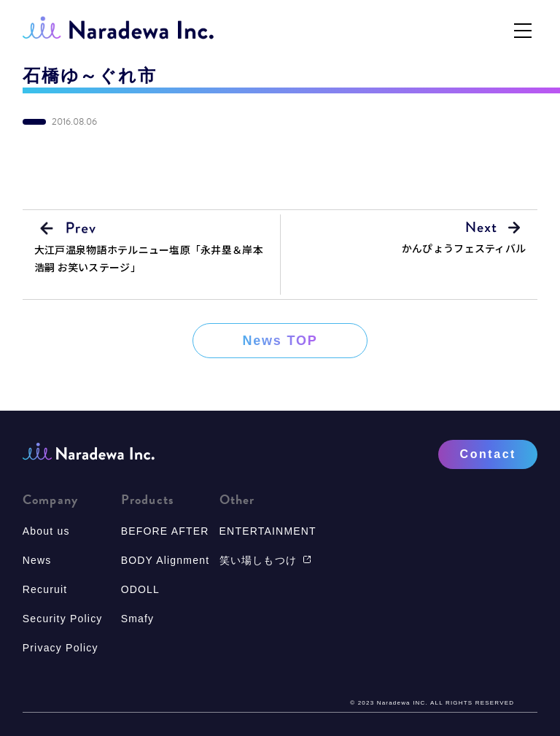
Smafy (138, 619)
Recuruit (45, 589)
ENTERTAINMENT (268, 531)
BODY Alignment (166, 560)
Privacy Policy (61, 648)
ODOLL (140, 589)
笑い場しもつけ (265, 560)
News (37, 560)
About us (46, 531)
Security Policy (63, 619)
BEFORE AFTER (165, 531)
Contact (488, 454)
